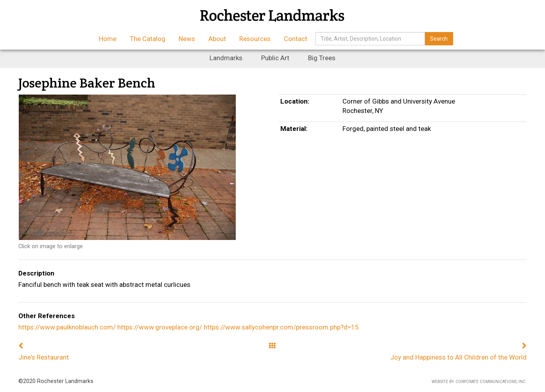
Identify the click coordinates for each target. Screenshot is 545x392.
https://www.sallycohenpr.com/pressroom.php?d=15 (281, 327)
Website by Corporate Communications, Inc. (479, 382)
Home (108, 39)
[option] (143, 167)
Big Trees (322, 58)
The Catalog (148, 39)
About (217, 39)
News (187, 39)
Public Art (275, 58)
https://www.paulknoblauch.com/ (67, 327)
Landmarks (226, 58)
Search (439, 39)
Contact (296, 39)
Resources (255, 39)
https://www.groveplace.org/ (160, 327)
